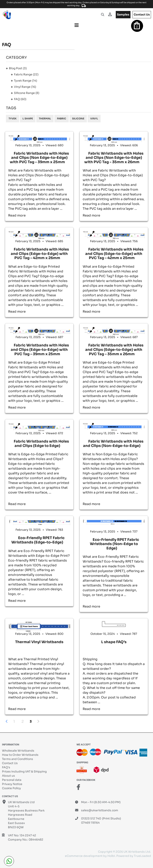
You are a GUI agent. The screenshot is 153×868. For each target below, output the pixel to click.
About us (8, 776)
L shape (28, 118)
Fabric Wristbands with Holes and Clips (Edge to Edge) (41, 444)
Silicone (78, 118)
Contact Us (10, 763)
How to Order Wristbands (20, 755)
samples (123, 15)
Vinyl (94, 118)
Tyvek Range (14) (25, 81)
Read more (17, 215)
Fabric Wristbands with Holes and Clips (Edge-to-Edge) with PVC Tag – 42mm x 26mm (40, 254)
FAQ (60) (20, 99)
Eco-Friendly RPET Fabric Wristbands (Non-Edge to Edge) (114, 544)
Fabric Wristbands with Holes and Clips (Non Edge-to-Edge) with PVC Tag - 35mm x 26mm (114, 158)
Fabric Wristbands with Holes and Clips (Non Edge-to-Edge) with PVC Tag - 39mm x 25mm (39, 158)
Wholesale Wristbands (18, 751)
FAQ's (6, 767)
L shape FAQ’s (114, 642)
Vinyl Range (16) (25, 87)
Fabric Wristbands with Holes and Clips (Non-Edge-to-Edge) (113, 444)
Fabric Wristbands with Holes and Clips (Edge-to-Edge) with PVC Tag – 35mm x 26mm (114, 350)
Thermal (45, 118)
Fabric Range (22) (26, 74)
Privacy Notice (12, 784)
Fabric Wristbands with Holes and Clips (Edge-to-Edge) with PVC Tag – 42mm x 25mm (114, 254)
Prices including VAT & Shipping (24, 771)
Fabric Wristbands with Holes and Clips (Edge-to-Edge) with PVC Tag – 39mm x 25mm (40, 350)
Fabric (62, 118)
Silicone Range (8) (27, 93)
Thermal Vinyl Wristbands (39, 642)
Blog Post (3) (18, 68)
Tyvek (13, 118)
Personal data (12, 780)
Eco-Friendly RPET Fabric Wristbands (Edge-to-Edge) (38, 540)
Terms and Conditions (18, 759)
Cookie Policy (11, 788)
